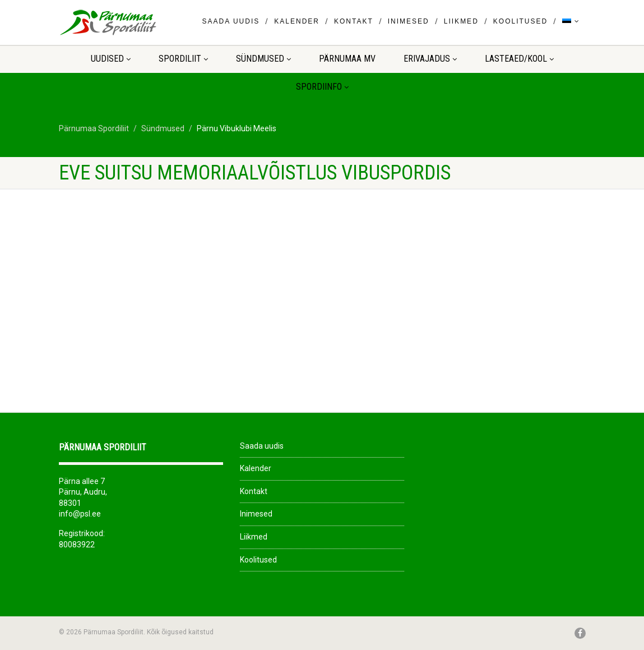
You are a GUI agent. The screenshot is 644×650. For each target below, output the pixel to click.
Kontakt (354, 21)
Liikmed (461, 21)
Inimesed (409, 21)
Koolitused (520, 21)
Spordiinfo (322, 87)
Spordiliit (183, 59)
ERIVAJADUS (430, 59)
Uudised (111, 59)
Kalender (297, 21)
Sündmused (263, 59)
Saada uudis (231, 21)
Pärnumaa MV (347, 59)
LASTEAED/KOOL (519, 59)
